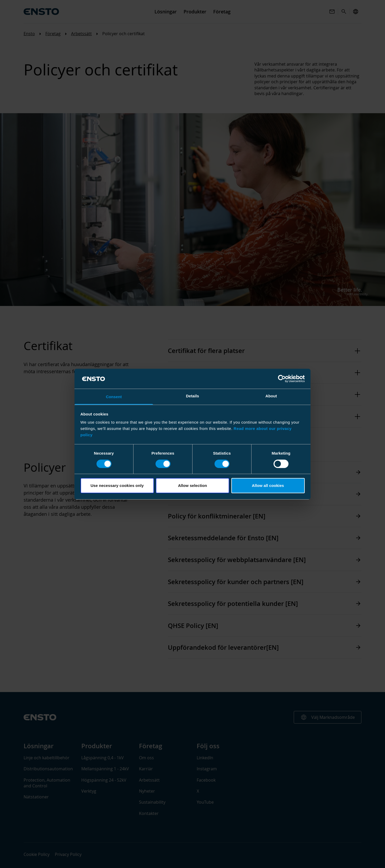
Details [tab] (192, 396)
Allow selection (193, 485)
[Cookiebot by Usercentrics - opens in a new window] (282, 379)
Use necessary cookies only (117, 485)
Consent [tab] (114, 397)
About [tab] (271, 396)
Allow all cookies (268, 485)
